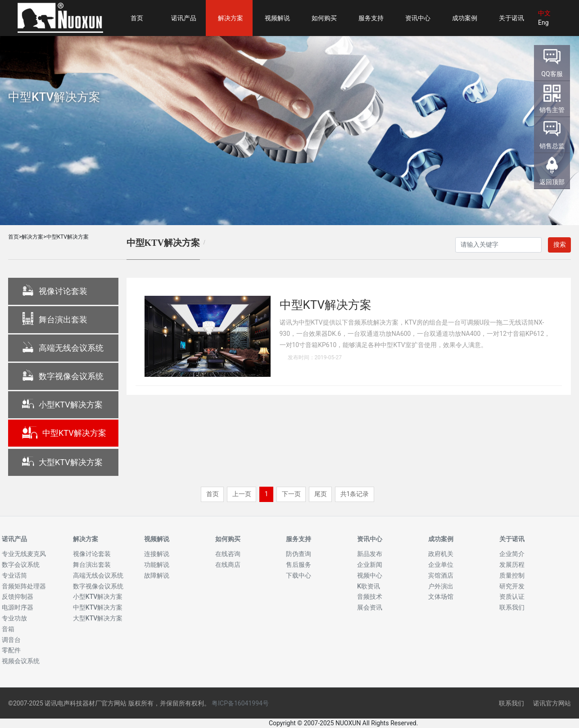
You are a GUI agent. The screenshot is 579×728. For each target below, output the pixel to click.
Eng (543, 23)
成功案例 (441, 539)
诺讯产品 (14, 539)
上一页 (242, 494)
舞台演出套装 (54, 320)
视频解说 (157, 539)
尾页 (321, 494)
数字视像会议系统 (63, 377)
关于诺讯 (512, 539)
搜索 (560, 245)
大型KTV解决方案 (62, 463)
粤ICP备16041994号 (240, 703)
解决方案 (32, 237)
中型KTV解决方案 (68, 237)
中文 (544, 13)
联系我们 (511, 703)
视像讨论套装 (54, 292)
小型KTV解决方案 (62, 405)
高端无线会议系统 (63, 348)
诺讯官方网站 (552, 703)
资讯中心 (370, 539)
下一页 (291, 494)
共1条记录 (355, 494)
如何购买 (228, 539)
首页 (14, 237)
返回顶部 (552, 182)
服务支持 (299, 539)
